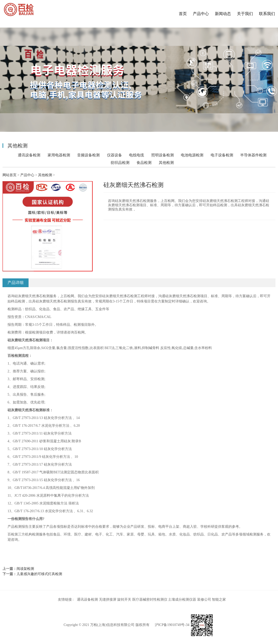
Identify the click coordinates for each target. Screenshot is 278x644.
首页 (183, 14)
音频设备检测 (88, 155)
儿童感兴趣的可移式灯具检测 (39, 574)
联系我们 (267, 14)
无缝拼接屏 (108, 600)
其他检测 (166, 163)
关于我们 (245, 14)
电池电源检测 (192, 155)
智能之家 (219, 600)
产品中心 (201, 14)
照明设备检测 (163, 155)
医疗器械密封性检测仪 (150, 600)
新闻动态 (223, 14)
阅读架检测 (25, 569)
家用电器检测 (59, 155)
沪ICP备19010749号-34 (172, 625)
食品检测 (144, 163)
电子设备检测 (222, 155)
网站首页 (10, 175)
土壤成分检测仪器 (182, 600)
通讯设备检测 (29, 155)
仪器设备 (114, 155)
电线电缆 (136, 155)
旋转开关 (124, 600)
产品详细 (16, 283)
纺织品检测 (120, 163)
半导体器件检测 (253, 155)
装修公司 (204, 600)
